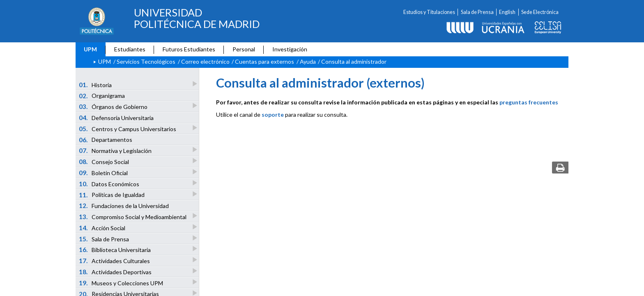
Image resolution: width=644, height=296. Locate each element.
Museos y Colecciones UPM (122, 283)
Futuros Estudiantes (189, 49)
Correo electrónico (205, 61)
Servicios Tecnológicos (146, 61)
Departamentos (106, 140)
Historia (96, 84)
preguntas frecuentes (529, 102)
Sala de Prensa (477, 12)
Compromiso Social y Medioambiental (133, 216)
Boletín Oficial (104, 172)
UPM (90, 49)
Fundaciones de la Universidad (124, 206)
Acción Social (103, 228)
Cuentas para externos (264, 61)
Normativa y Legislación (116, 150)
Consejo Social (105, 161)
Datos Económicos (110, 184)
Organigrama (102, 96)
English (507, 12)
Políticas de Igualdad (112, 195)
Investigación (290, 49)
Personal (244, 49)
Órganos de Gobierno (114, 106)
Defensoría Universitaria (116, 118)
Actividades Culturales (115, 260)
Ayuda (308, 61)
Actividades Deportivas (116, 272)
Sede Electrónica (540, 12)
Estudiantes (130, 49)
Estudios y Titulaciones (429, 12)
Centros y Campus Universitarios (128, 128)
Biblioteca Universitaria (115, 249)
